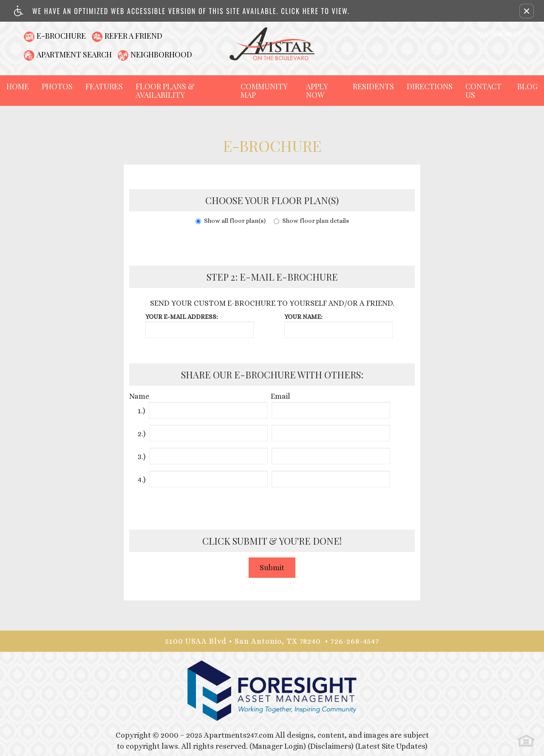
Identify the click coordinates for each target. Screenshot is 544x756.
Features (104, 86)
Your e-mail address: (181, 317)
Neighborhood (161, 54)
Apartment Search (74, 54)
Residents (373, 86)
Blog (527, 86)
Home (18, 86)
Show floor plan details (311, 221)
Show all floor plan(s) (231, 221)
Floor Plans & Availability (165, 91)
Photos (57, 86)
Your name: (303, 317)
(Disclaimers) (331, 746)
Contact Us (483, 91)
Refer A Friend (133, 36)
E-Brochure (61, 36)
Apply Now (317, 91)
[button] (527, 11)
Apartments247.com (239, 735)
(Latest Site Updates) (391, 746)
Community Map (264, 91)
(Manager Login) (278, 746)
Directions (430, 86)
